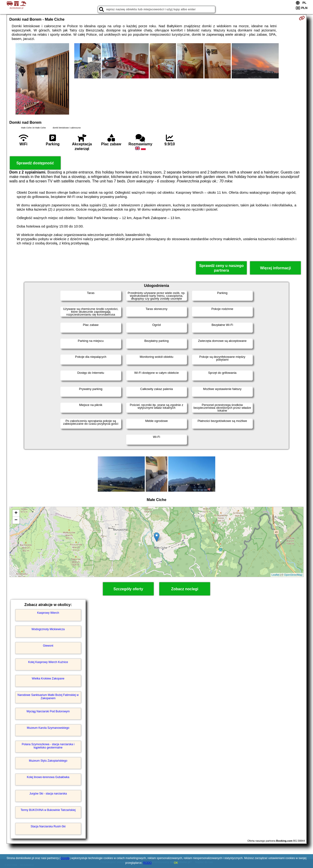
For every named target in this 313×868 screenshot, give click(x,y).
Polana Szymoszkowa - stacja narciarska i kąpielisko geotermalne (48, 746)
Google (65, 858)
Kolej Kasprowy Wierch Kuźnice (48, 662)
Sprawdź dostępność (35, 163)
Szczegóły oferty (128, 589)
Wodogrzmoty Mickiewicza (48, 629)
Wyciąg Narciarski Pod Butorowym (48, 711)
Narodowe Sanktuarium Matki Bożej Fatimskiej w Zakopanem (48, 697)
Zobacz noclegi (185, 589)
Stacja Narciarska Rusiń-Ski (48, 826)
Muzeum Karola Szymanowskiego (48, 728)
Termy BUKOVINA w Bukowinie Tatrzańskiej (48, 810)
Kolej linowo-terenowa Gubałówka (48, 777)
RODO (147, 863)
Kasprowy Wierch (48, 613)
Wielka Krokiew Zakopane (48, 679)
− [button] (16, 520)
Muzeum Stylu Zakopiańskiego (48, 761)
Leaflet (276, 575)
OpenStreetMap (293, 575)
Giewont (48, 646)
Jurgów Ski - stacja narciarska (48, 794)
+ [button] (16, 513)
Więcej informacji (276, 268)
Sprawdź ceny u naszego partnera (221, 268)
